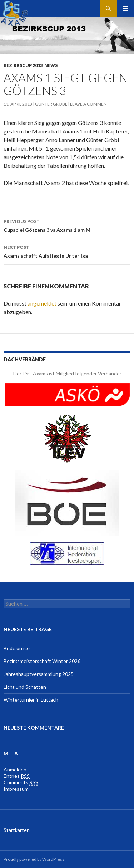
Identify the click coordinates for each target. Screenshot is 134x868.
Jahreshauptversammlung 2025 (39, 674)
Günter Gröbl (51, 104)
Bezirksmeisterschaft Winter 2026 (42, 661)
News (51, 65)
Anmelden (15, 769)
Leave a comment (90, 104)
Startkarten (17, 830)
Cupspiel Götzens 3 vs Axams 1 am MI (67, 225)
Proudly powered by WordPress (34, 859)
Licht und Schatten (25, 687)
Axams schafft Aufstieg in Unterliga (67, 251)
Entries (17, 776)
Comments (21, 782)
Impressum (16, 789)
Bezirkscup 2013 (23, 65)
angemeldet (42, 303)
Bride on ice (17, 648)
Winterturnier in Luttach (31, 700)
